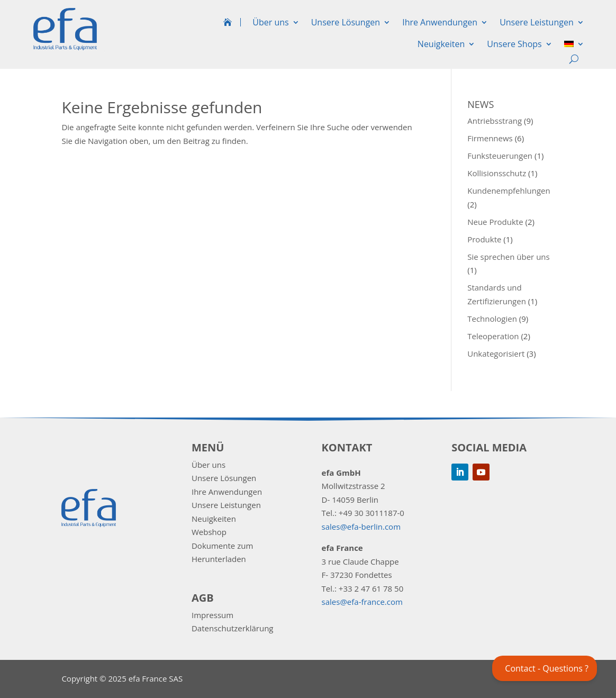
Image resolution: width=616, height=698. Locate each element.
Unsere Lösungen (346, 22)
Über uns (270, 22)
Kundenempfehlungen (509, 191)
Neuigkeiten (441, 44)
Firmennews (490, 138)
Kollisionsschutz (497, 173)
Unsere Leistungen (537, 22)
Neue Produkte (495, 222)
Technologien (492, 319)
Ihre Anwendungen (440, 22)
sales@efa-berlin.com (361, 527)
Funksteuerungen (500, 156)
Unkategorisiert (496, 353)
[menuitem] (574, 46)
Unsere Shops (514, 44)
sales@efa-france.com (362, 602)
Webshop (209, 532)
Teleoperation (493, 336)
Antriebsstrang (495, 121)
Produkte (484, 239)
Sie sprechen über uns (509, 257)
